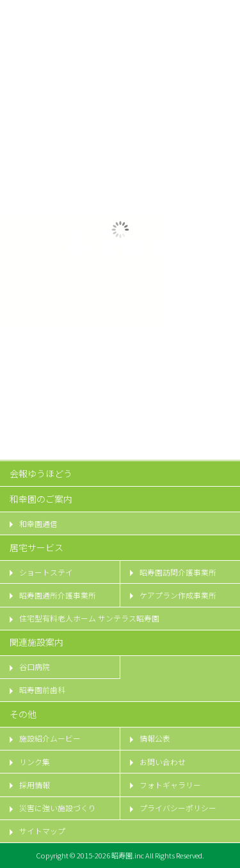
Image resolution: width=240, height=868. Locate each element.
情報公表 (155, 738)
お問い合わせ (163, 762)
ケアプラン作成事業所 (178, 595)
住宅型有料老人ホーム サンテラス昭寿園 (89, 618)
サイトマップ (42, 831)
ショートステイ (46, 572)
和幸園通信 (38, 524)
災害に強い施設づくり (58, 808)
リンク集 (35, 762)
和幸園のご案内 (41, 499)
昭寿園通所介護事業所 (58, 595)
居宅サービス (36, 547)
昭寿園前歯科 (42, 690)
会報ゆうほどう (41, 473)
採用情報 (35, 785)
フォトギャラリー (170, 785)
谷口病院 (35, 667)
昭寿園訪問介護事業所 (178, 572)
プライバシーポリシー (178, 808)
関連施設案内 (36, 642)
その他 (23, 714)
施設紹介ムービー (50, 738)
